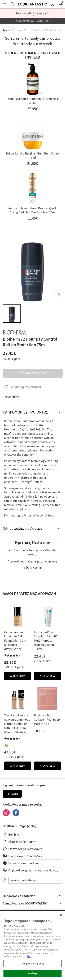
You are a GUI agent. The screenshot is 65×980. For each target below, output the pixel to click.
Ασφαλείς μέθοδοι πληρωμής (33, 13)
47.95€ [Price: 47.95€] (10, 752)
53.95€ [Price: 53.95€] (10, 662)
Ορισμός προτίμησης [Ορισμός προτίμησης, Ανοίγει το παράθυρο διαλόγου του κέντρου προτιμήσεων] (32, 963)
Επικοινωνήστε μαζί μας (21, 863)
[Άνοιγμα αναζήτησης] (12, 4)
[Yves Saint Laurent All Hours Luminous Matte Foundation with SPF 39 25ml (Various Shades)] (6, 746)
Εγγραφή (12, 794)
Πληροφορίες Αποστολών (22, 856)
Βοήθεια (11, 834)
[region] (32, 945)
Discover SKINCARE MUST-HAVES (33, 21)
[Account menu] (53, 4)
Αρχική (6, 30)
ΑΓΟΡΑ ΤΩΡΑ (21, 677)
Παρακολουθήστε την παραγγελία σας (30, 870)
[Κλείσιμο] (61, 915)
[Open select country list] (35, 880)
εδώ (29, 956)
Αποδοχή (33, 973)
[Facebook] (16, 815)
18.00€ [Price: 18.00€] (40, 731)
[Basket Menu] (61, 4)
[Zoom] (59, 295)
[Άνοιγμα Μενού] (4, 4)
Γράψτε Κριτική (32, 568)
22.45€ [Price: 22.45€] (40, 656)
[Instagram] (6, 815)
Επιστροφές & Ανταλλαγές (22, 849)
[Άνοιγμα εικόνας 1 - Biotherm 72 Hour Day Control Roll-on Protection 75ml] (12, 314)
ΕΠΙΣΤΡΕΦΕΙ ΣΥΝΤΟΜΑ (33, 373)
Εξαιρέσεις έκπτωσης (19, 842)
